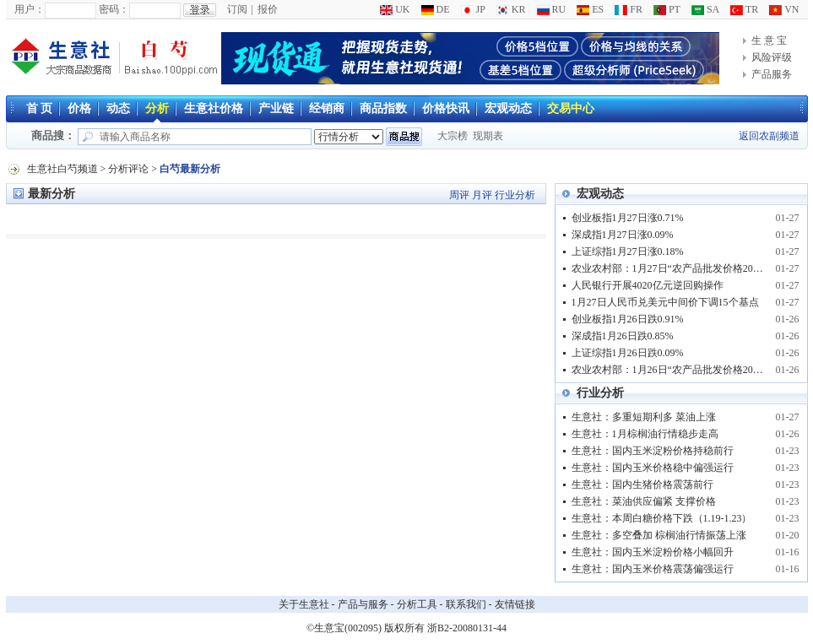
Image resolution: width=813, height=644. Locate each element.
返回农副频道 (769, 136)
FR (629, 9)
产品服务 (772, 74)
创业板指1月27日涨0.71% (628, 218)
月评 (482, 195)
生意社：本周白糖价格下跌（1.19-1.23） (662, 518)
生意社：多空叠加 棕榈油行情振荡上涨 (659, 535)
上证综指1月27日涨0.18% (628, 252)
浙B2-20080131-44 (467, 628)
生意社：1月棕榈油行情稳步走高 (645, 434)
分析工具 (417, 604)
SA (705, 9)
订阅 (237, 9)
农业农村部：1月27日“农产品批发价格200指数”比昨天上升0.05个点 (669, 268)
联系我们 (466, 604)
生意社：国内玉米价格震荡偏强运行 (653, 569)
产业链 (276, 108)
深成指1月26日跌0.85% (623, 336)
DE (436, 9)
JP (473, 9)
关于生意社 (304, 604)
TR (744, 9)
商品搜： (53, 135)
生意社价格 (214, 108)
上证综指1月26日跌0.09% (628, 353)
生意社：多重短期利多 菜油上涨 (644, 417)
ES (590, 9)
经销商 (327, 108)
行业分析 (515, 195)
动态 (118, 108)
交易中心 (571, 108)
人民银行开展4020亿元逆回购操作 (648, 285)
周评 (459, 195)
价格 (79, 108)
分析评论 (128, 169)
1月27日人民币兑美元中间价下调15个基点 (665, 302)
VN (784, 9)
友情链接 (515, 604)
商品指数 (383, 108)
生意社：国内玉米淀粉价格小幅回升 (653, 552)
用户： (30, 9)
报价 (268, 9)
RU (552, 9)
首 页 (40, 108)
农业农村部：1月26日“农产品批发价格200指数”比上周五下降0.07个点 (669, 370)
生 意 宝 (769, 41)
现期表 (488, 136)
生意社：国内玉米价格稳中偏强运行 (653, 468)
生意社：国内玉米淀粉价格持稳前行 (653, 451)
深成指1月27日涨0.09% (623, 235)
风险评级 (772, 57)
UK (395, 9)
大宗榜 (453, 136)
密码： (114, 9)
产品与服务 (363, 604)
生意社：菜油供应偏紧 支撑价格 (644, 501)
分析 (157, 108)
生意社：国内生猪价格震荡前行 (642, 484)
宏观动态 (508, 108)
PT (667, 9)
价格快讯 (446, 108)
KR (511, 9)
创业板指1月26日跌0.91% (628, 319)
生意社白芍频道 (62, 169)
